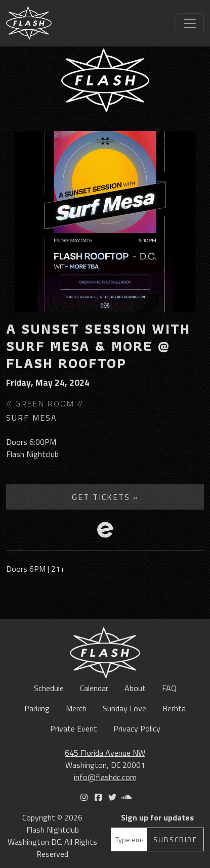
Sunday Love (124, 708)
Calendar (94, 688)
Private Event (74, 728)
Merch (76, 708)
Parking (37, 708)
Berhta (174, 708)
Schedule (49, 688)
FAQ (169, 688)
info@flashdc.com (105, 777)
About (135, 688)
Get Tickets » (105, 497)
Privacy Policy (137, 728)
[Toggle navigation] (190, 23)
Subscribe (175, 839)
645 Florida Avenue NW (105, 753)
